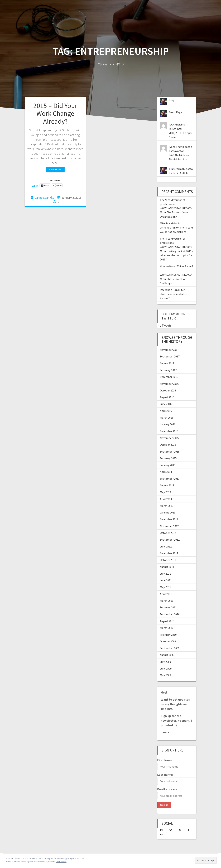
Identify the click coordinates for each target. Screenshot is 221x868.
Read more (55, 169)
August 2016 (167, 397)
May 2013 (165, 492)
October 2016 (168, 390)
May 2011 (165, 587)
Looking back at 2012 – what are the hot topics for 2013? (177, 255)
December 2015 (169, 431)
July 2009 (165, 662)
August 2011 (167, 567)
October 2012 (168, 533)
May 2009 (165, 675)
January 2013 (168, 512)
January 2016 (168, 424)
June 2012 (166, 546)
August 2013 (167, 485)
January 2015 (168, 465)
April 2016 (166, 411)
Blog (172, 100)
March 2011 (167, 601)
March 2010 (167, 628)
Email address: (168, 789)
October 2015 (168, 445)
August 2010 (167, 621)
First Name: (165, 760)
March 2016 (167, 418)
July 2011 (165, 574)
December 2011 (169, 553)
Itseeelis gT (167, 290)
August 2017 (167, 363)
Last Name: (165, 775)
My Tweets (164, 325)
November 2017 (169, 350)
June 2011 (166, 580)
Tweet (34, 185)
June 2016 (166, 404)
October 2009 (168, 641)
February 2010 (168, 635)
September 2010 (170, 614)
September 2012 (170, 540)
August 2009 (167, 655)
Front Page (175, 112)
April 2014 (166, 472)
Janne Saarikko (45, 198)
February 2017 (168, 370)
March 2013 (167, 506)
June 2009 (166, 668)
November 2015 (169, 438)
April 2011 (166, 594)
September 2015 (170, 452)
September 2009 (170, 648)
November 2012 (169, 526)
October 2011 (168, 560)
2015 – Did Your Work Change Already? (55, 113)
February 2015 (168, 458)
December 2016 (169, 377)
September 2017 (170, 356)
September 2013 (170, 479)
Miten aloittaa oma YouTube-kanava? (173, 294)
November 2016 (169, 384)
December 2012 (169, 519)
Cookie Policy (61, 862)
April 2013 (166, 499)
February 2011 (168, 607)
